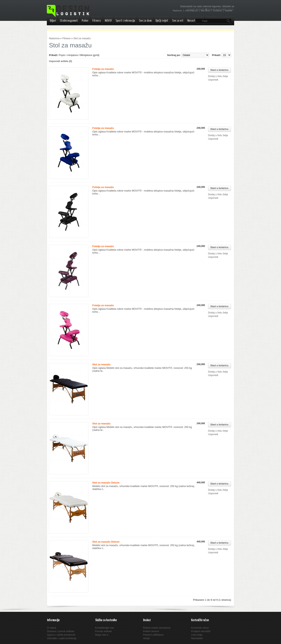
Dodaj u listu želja (218, 76)
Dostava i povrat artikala (61, 631)
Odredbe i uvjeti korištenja (62, 638)
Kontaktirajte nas (104, 628)
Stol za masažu (82, 38)
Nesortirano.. (195, 21)
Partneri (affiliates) (153, 635)
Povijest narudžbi (201, 631)
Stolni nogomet (69, 21)
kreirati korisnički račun (221, 9)
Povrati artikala (103, 631)
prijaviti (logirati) (196, 9)
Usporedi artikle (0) (60, 61)
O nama (52, 628)
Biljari (53, 21)
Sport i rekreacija (125, 21)
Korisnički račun (200, 628)
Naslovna (54, 38)
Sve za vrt (178, 21)
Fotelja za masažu (103, 69)
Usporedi (213, 80)
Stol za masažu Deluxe (106, 483)
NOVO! (108, 21)
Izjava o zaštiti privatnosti (61, 635)
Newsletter (197, 638)
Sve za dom (145, 21)
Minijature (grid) (90, 55)
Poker (85, 21)
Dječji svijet (162, 21)
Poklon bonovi (151, 631)
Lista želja (197, 635)
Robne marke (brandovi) (157, 628)
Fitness (97, 21)
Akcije (146, 638)
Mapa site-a (102, 635)
